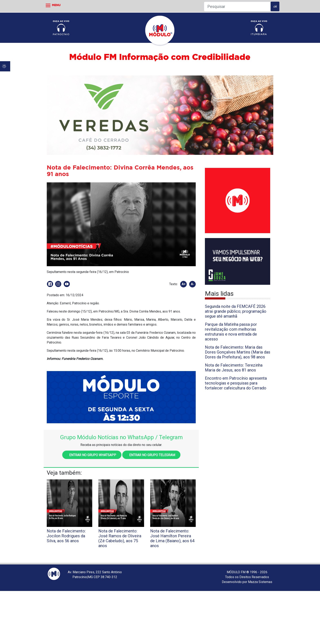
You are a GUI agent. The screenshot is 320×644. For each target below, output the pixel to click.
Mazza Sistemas (260, 582)
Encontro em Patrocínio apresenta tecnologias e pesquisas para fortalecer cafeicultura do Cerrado (236, 383)
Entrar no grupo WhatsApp (92, 455)
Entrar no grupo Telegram (151, 455)
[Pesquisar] (237, 7)
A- (192, 284)
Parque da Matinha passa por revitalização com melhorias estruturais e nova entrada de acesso (231, 332)
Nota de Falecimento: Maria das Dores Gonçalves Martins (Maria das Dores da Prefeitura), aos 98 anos (238, 352)
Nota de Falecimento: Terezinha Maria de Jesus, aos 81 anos (234, 368)
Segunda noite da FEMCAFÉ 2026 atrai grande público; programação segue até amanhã (236, 311)
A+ (184, 284)
